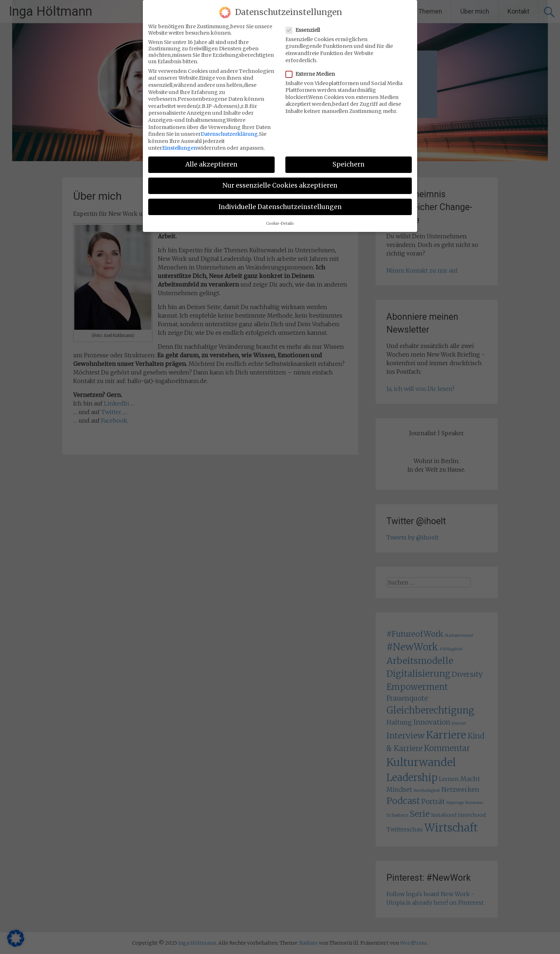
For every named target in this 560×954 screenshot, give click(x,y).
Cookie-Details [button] (280, 223)
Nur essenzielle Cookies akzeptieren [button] (280, 185)
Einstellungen (180, 148)
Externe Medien (312, 74)
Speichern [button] (349, 164)
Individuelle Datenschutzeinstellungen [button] (280, 207)
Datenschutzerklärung (229, 134)
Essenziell (305, 30)
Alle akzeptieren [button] (211, 164)
